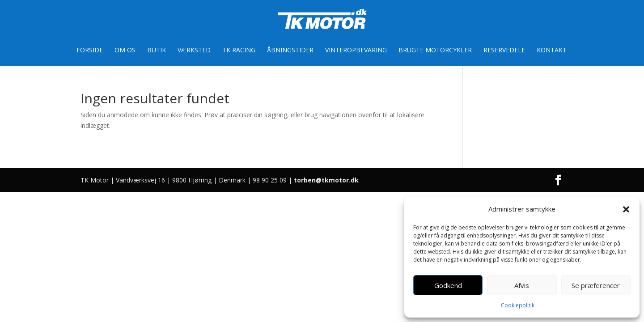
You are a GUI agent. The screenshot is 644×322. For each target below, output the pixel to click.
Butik (157, 51)
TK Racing (239, 51)
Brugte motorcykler (435, 51)
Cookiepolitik (518, 305)
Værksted (194, 51)
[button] (626, 209)
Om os (125, 51)
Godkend (448, 285)
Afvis (522, 285)
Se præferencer (596, 285)
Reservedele (504, 51)
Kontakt (552, 51)
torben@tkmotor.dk (326, 180)
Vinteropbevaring (356, 51)
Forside (90, 51)
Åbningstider (290, 51)
